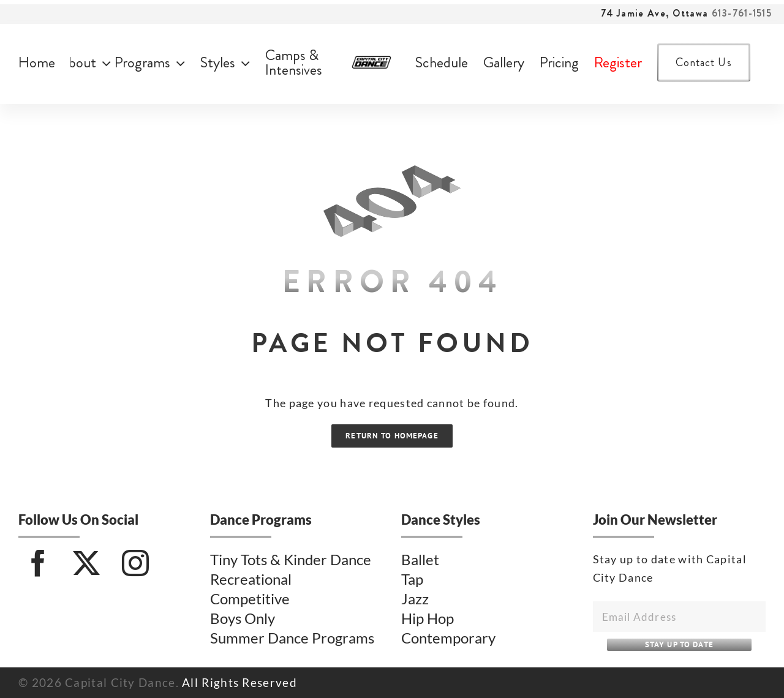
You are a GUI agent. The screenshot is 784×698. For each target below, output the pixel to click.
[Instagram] (136, 563)
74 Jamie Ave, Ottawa (654, 13)
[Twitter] (87, 563)
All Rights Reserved (239, 682)
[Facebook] (38, 563)
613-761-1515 (742, 13)
